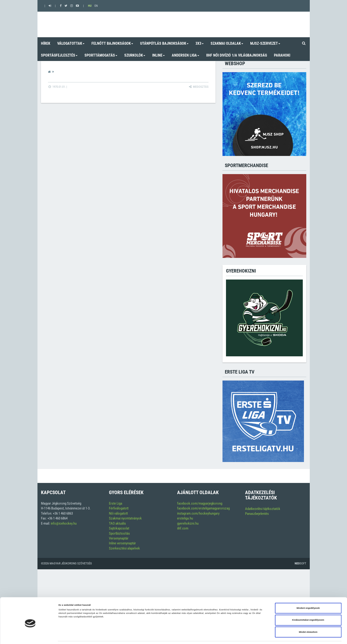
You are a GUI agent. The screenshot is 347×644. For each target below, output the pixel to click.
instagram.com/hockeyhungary (198, 513)
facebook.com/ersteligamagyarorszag (203, 508)
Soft (300, 563)
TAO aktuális (117, 523)
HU (90, 6)
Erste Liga (116, 503)
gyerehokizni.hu (188, 523)
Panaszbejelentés (257, 514)
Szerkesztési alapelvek (124, 548)
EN (96, 6)
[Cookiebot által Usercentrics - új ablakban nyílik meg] (30, 636)
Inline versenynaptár (122, 543)
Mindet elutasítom (308, 619)
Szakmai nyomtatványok (125, 518)
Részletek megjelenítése (206, 636)
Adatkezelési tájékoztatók (263, 509)
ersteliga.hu (185, 518)
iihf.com (183, 528)
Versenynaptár (119, 538)
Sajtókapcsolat (119, 528)
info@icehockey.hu (64, 523)
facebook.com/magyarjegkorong (200, 503)
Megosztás (198, 87)
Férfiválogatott (119, 508)
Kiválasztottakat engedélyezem (308, 607)
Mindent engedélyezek (308, 595)
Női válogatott (118, 513)
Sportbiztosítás (119, 533)
